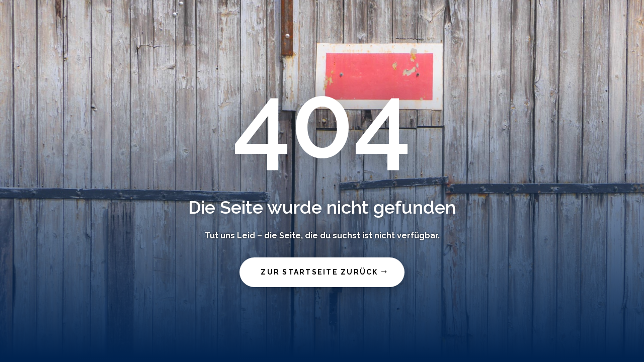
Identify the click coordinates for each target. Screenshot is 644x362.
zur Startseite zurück (319, 272)
